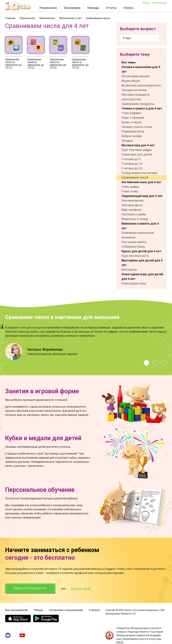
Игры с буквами (133, 118)
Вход (146, 3)
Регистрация (159, 3)
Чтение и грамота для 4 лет (142, 108)
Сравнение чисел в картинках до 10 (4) (80, 64)
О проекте (95, 610)
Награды (93, 8)
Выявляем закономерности (141, 85)
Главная (10, 18)
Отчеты (111, 8)
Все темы (129, 62)
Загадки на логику (134, 90)
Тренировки (72, 8)
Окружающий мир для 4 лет (142, 196)
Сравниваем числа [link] (98, 18)
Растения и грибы (134, 214)
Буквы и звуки (132, 122)
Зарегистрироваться (31, 588)
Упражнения (48, 8)
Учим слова (130, 191)
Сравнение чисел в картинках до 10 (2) (36, 64)
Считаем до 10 (132, 164)
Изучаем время (133, 200)
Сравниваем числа (135, 177)
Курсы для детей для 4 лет (141, 251)
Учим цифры (130, 187)
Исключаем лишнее (136, 76)
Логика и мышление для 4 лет (141, 69)
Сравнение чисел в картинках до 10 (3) (58, 64)
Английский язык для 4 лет (142, 182)
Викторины (129, 270)
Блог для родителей (16, 610)
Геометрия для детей (137, 154)
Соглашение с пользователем (66, 610)
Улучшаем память (134, 242)
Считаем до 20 (132, 168)
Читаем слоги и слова (137, 127)
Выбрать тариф (81, 589)
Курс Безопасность (135, 256)
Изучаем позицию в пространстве (135, 97)
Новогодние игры (134, 283)
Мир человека (131, 210)
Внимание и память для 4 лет (140, 226)
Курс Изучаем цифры (137, 150)
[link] (10, 18)
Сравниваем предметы (138, 104)
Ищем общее (131, 81)
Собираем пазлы (133, 247)
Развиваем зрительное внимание (138, 235)
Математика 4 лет (70, 18)
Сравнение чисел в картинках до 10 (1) (13, 64)
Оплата (128, 8)
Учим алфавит (131, 113)
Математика (47, 18)
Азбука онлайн (132, 136)
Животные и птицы (135, 219)
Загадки (127, 141)
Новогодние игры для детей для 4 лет (142, 276)
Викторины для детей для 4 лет (142, 263)
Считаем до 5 (131, 159)
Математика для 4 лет (138, 145)
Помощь (38, 610)
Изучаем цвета (132, 205)
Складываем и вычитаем (139, 173)
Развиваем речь (133, 131)
